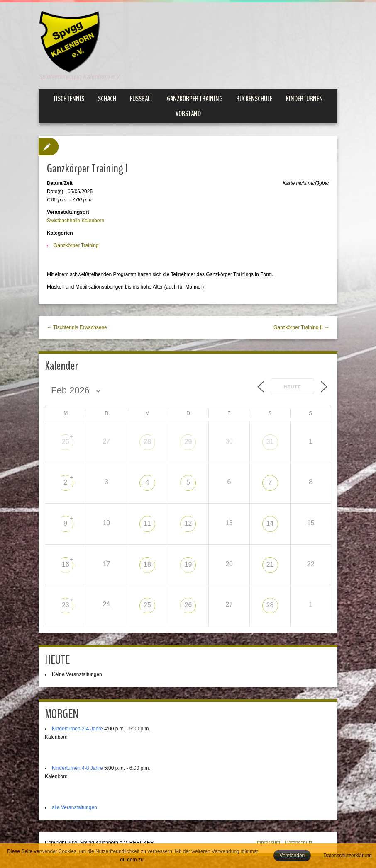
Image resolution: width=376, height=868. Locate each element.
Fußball (141, 99)
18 (147, 564)
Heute (292, 387)
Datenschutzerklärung (348, 856)
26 (66, 442)
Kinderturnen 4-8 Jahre (77, 768)
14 (270, 523)
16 (66, 564)
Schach (107, 99)
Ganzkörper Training (195, 99)
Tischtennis (69, 99)
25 (147, 605)
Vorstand (188, 114)
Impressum (268, 843)
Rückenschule (254, 99)
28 (147, 442)
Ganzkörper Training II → (301, 327)
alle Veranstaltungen (74, 807)
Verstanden (292, 856)
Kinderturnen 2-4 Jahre (77, 729)
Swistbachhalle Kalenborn (76, 221)
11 (147, 523)
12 (188, 523)
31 (270, 442)
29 (188, 442)
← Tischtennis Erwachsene (77, 327)
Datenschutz (299, 843)
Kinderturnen (304, 99)
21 (270, 564)
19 (188, 564)
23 (66, 605)
